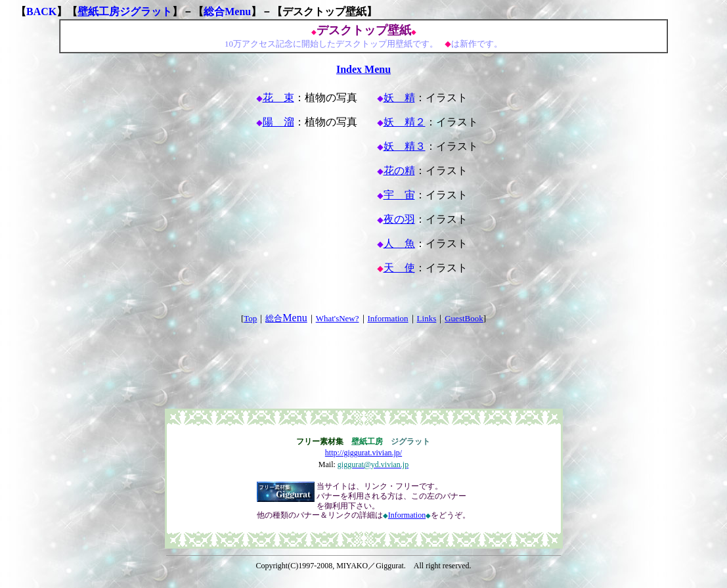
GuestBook (464, 318)
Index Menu (363, 69)
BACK (41, 11)
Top (250, 318)
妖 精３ (405, 146)
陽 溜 (278, 122)
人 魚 (399, 243)
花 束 (278, 98)
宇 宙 (399, 195)
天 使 (399, 268)
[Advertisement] (364, 354)
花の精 (399, 170)
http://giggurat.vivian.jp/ (363, 453)
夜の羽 (399, 219)
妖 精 (399, 98)
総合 (286, 318)
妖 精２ (405, 122)
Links (427, 318)
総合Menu (227, 11)
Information (388, 318)
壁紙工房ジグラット (125, 11)
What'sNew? (338, 318)
